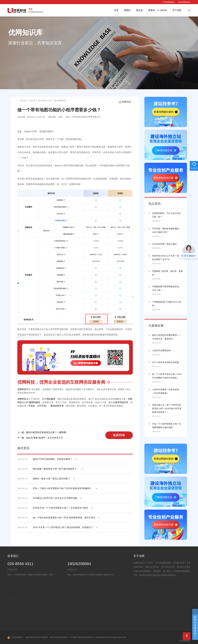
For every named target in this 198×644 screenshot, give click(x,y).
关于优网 (177, 10)
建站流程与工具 (80, 101)
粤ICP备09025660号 (59, 641)
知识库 (164, 10)
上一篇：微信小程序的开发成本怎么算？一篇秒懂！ (43, 432)
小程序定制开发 (120, 402)
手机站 (32, 406)
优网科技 (22, 389)
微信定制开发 (57, 406)
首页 (116, 10)
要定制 (139, 10)
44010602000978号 (33, 641)
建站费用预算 (95, 101)
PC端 (29, 402)
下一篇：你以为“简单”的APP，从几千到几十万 (40, 438)
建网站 (127, 10)
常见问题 (25, 602)
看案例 (152, 10)
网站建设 (51, 399)
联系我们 (38, 602)
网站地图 (11, 602)
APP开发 (42, 406)
